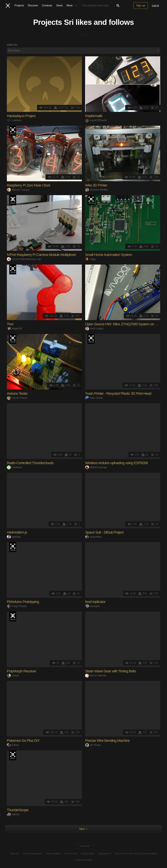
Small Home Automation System (109, 255)
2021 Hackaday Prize (13, 755)
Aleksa (13, 814)
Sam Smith (94, 398)
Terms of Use (71, 854)
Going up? (83, 846)
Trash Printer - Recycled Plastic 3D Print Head (118, 393)
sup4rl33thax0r (96, 120)
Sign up (141, 5)
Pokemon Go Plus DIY (23, 741)
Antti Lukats (94, 329)
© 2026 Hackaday (83, 860)
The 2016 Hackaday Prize (91, 200)
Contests (47, 5)
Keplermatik (94, 116)
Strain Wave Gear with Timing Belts (110, 671)
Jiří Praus (93, 745)
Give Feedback (53, 854)
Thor (10, 324)
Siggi (90, 259)
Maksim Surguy (18, 190)
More (72, 6)
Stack (59, 5)
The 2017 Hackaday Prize (13, 131)
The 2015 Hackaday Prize (13, 200)
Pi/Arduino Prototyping (23, 602)
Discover (33, 5)
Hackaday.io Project (21, 116)
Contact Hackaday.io (33, 854)
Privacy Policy (87, 854)
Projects (19, 5)
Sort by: (12, 45)
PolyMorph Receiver (22, 671)
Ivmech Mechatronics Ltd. (24, 259)
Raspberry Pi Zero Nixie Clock (29, 185)
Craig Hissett (17, 606)
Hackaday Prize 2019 (91, 339)
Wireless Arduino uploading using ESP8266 (116, 463)
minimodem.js (17, 532)
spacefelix (93, 537)
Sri (69, 22)
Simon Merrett (96, 676)
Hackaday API (105, 854)
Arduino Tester (17, 393)
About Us (14, 854)
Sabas (13, 745)
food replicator (95, 602)
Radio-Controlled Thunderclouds (30, 463)
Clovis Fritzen (17, 398)
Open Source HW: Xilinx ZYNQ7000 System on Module (125, 324)
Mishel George (96, 467)
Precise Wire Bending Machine (107, 741)
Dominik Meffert (97, 190)
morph (13, 676)
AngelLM (14, 329)
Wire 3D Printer (96, 185)
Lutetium (14, 120)
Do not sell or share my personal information (136, 854)
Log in (155, 5)
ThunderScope (18, 810)
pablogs (14, 537)
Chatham (15, 467)
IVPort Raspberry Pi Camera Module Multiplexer (42, 255)
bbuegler (93, 606)
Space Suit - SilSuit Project (104, 532)
